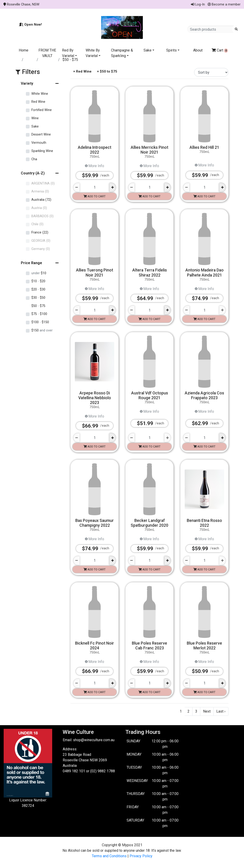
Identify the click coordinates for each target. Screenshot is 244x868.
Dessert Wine (41, 134)
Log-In (198, 4)
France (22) (40, 232)
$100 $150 (40, 322)
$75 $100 (39, 314)
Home (24, 50)
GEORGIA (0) (41, 241)
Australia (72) (41, 200)
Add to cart (95, 196)
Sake (148, 50)
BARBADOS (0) (42, 216)
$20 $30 (38, 289)
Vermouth (39, 143)
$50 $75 (38, 306)
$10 (39, 273)
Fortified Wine (42, 110)
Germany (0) (41, 249)
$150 (42, 330)
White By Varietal (93, 53)
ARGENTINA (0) (43, 183)
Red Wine (49, 60)
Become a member (224, 4)
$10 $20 (38, 281)
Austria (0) (39, 208)
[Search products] (211, 29)
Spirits (171, 50)
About (198, 50)
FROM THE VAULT (47, 53)
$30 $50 (38, 298)
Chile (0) (37, 224)
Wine (35, 118)
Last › (221, 711)
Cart (220, 50)
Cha (34, 159)
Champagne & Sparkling (122, 53)
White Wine (40, 94)
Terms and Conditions (109, 856)
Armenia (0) (40, 191)
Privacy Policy (141, 856)
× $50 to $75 (107, 71)
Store (30, 60)
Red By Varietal (68, 53)
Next (207, 711)
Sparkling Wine (42, 151)
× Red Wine (82, 71)
